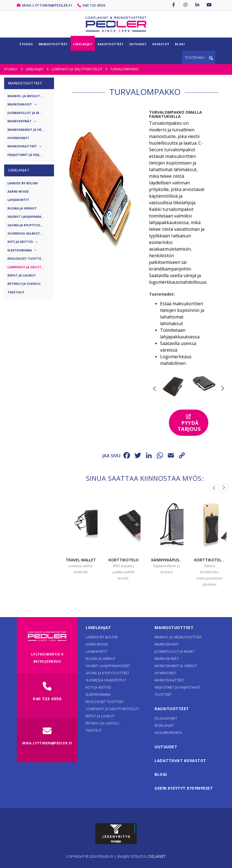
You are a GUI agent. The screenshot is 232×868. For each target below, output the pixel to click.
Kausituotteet (172, 709)
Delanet (157, 856)
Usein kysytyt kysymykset (184, 788)
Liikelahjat (98, 627)
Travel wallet (81, 560)
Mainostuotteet (174, 627)
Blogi (161, 774)
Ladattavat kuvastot (180, 761)
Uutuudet (166, 747)
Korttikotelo (124, 560)
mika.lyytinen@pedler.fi (47, 5)
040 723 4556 (94, 5)
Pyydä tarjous (189, 423)
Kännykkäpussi (167, 560)
